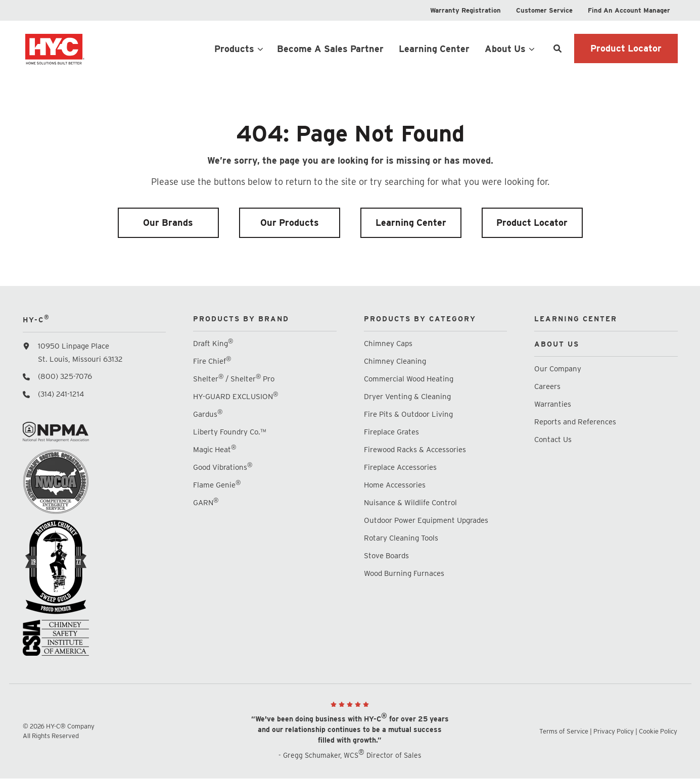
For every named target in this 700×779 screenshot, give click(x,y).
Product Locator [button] (626, 48)
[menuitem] (465, 10)
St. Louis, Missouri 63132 (80, 359)
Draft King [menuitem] (213, 343)
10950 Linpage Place (74, 346)
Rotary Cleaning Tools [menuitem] (401, 538)
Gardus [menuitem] (208, 414)
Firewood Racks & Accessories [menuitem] (415, 450)
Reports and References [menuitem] (575, 422)
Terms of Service (564, 731)
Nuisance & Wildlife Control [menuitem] (410, 503)
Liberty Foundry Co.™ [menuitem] (229, 432)
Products (234, 49)
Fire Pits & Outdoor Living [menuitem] (408, 414)
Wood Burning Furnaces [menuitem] (404, 573)
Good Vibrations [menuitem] (223, 467)
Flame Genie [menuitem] (217, 485)
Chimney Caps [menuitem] (388, 344)
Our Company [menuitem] (558, 369)
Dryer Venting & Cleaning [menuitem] (407, 397)
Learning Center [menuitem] (411, 223)
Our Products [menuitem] (290, 223)
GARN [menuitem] (206, 502)
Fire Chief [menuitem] (212, 361)
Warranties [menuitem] (554, 404)
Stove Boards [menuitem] (386, 556)
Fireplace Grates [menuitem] (391, 432)
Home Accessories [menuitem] (395, 485)
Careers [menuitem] (547, 386)
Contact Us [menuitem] (553, 440)
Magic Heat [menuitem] (215, 449)
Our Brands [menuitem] (168, 223)
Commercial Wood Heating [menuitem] (409, 379)
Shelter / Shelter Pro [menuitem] (234, 379)
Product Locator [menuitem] (532, 223)
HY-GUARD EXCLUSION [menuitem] (236, 396)
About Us (505, 49)
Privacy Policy (614, 731)
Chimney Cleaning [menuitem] (395, 361)
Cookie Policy (658, 731)
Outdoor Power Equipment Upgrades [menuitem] (426, 520)
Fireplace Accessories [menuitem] (400, 467)
